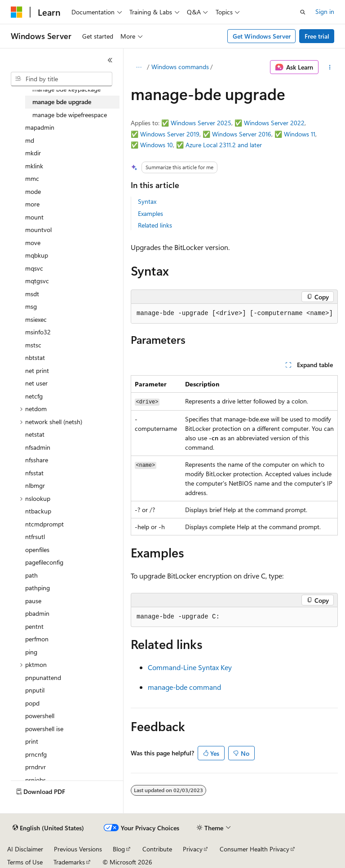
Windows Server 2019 (170, 134)
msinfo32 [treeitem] (38, 332)
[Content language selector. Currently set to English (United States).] (48, 828)
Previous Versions (78, 849)
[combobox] (62, 79)
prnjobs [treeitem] (35, 780)
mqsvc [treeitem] (34, 268)
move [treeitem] (33, 243)
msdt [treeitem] (32, 294)
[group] (234, 314)
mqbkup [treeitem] (37, 255)
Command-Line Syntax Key (190, 667)
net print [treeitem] (37, 370)
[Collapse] (110, 60)
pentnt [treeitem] (34, 626)
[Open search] (303, 12)
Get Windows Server (262, 36)
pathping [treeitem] (38, 588)
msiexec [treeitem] (36, 319)
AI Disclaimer (25, 849)
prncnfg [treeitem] (36, 754)
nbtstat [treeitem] (35, 357)
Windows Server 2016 (242, 134)
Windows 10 (157, 145)
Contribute (157, 849)
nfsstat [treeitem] (34, 473)
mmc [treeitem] (32, 178)
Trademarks (69, 862)
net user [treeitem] (36, 383)
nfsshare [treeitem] (37, 460)
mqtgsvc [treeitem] (37, 281)
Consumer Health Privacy (254, 849)
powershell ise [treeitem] (44, 729)
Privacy (193, 849)
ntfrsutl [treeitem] (35, 537)
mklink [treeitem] (34, 166)
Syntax (147, 201)
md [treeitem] (30, 140)
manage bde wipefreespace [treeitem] (70, 115)
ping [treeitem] (31, 652)
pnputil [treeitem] (35, 690)
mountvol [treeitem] (38, 230)
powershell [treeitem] (40, 716)
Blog (119, 849)
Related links (155, 225)
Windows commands (180, 67)
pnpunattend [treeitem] (43, 677)
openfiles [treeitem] (37, 550)
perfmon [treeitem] (37, 639)
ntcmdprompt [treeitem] (44, 524)
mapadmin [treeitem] (40, 127)
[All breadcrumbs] (139, 67)
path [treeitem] (31, 575)
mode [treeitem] (33, 191)
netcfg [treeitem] (34, 396)
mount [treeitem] (34, 217)
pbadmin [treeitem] (37, 613)
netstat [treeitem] (35, 434)
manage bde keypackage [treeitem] (66, 89)
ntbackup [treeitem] (38, 511)
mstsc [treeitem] (33, 345)
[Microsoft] (17, 12)
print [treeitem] (32, 741)
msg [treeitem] (31, 306)
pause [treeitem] (33, 601)
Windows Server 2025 (201, 123)
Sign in (325, 11)
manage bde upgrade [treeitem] (62, 102)
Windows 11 (300, 134)
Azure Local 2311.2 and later (224, 145)
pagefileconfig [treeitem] (44, 562)
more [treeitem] (32, 204)
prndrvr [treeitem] (35, 767)
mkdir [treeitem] (33, 153)
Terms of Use (25, 862)
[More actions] (330, 67)
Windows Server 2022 (274, 123)
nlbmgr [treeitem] (35, 485)
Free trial (317, 36)
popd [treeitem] (32, 703)
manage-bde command (184, 687)
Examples (150, 213)
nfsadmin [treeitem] (38, 447)
